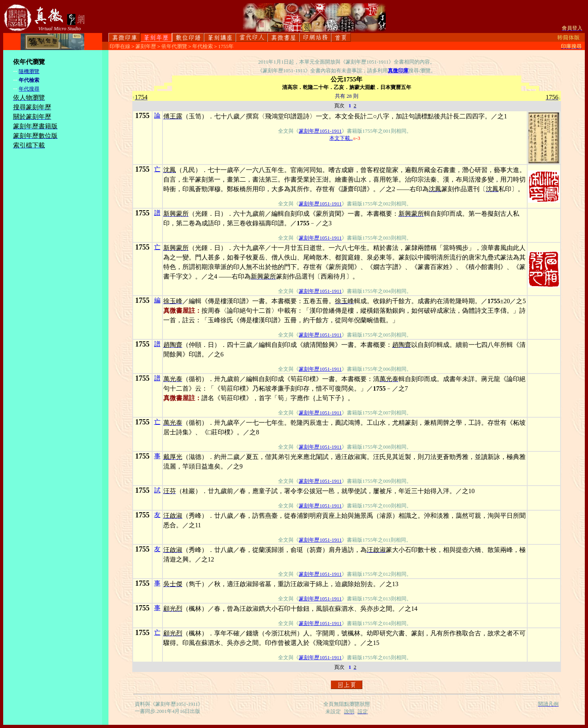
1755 (142, 116)
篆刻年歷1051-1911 (320, 131)
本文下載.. (341, 138)
